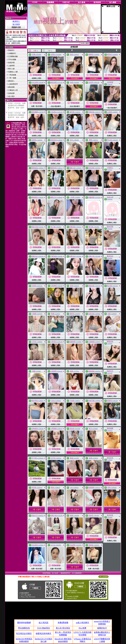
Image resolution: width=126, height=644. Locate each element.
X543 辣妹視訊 (44, 628)
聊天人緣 (11, 69)
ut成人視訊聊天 (82, 623)
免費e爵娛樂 (63, 623)
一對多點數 (12, 75)
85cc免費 (82, 628)
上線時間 (11, 66)
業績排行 (11, 50)
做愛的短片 (102, 628)
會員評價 (11, 63)
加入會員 (16, 24)
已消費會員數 (13, 56)
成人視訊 (11, 96)
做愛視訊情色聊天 (44, 634)
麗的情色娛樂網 (24, 623)
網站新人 (11, 81)
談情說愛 (11, 93)
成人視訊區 (44, 623)
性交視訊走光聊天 (24, 634)
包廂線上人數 (13, 72)
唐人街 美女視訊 (63, 628)
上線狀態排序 (13, 84)
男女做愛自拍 (24, 628)
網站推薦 (11, 87)
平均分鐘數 (12, 59)
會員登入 (16, 21)
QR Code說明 (103, 577)
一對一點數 (12, 78)
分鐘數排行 (12, 53)
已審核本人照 (13, 90)
